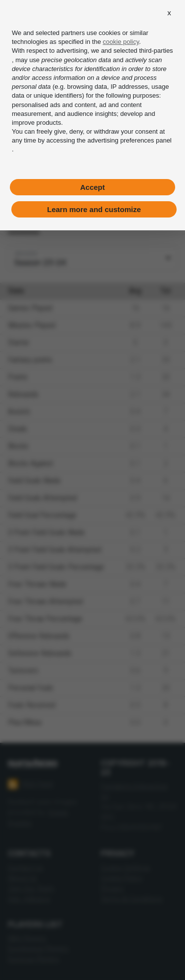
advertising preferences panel (129, 140)
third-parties (156, 51)
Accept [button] (92, 187)
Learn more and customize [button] (94, 209)
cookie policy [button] (121, 42)
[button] (169, 13)
